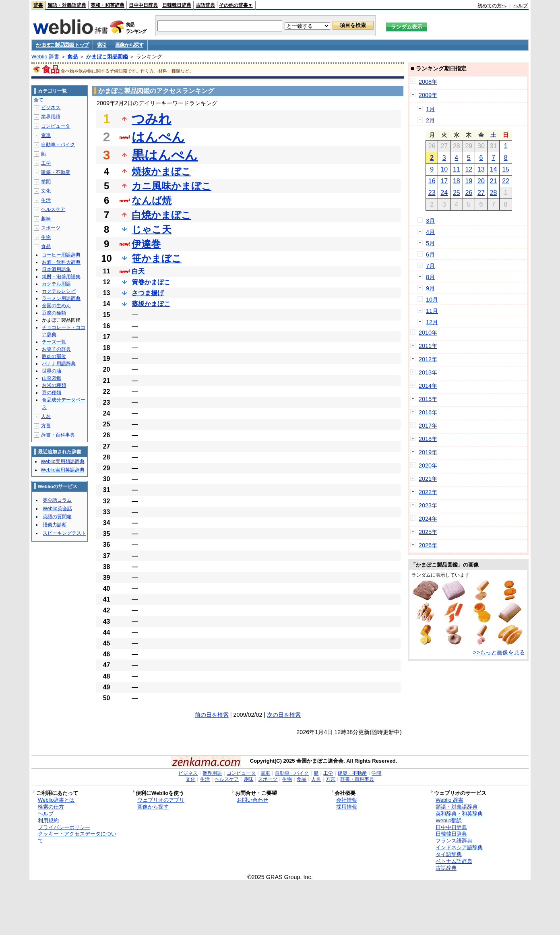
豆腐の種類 (54, 313)
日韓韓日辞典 (177, 5)
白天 (138, 271)
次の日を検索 (284, 715)
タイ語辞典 (449, 854)
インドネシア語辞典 (459, 847)
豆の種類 (52, 393)
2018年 (428, 439)
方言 (46, 426)
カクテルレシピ (59, 291)
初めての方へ (492, 6)
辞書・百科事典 (58, 435)
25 (457, 193)
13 (481, 169)
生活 (46, 200)
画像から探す (129, 45)
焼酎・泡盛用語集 (61, 277)
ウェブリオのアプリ (161, 800)
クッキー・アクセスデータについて (77, 837)
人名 (46, 416)
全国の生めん (56, 306)
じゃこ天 (152, 229)
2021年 (428, 479)
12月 (432, 322)
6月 (430, 254)
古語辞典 (205, 5)
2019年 (428, 452)
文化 (46, 191)
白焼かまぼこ (161, 215)
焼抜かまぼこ (161, 171)
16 (432, 181)
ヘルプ (521, 6)
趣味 (46, 219)
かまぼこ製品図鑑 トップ (62, 45)
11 (457, 169)
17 (444, 181)
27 (481, 193)
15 (506, 169)
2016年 (428, 412)
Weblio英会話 (57, 509)
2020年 (428, 465)
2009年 (428, 95)
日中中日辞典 (143, 5)
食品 (72, 57)
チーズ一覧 (54, 342)
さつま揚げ (148, 293)
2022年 (428, 492)
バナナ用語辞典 (59, 364)
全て (39, 100)
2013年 (428, 372)
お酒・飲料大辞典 (61, 262)
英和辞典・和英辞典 (459, 814)
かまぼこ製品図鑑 (107, 57)
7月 (430, 266)
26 (469, 193)
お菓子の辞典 (56, 349)
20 (481, 181)
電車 (46, 135)
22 (506, 181)
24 (444, 193)
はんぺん (158, 137)
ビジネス (51, 108)
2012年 (428, 359)
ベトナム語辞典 (454, 861)
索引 (102, 45)
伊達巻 (146, 244)
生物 (46, 237)
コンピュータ (56, 126)
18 (457, 181)
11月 (432, 311)
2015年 (428, 399)
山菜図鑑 (52, 378)
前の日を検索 (212, 715)
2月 (430, 120)
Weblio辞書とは (56, 800)
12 (469, 169)
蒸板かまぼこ (151, 304)
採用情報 (347, 807)
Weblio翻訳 (449, 820)
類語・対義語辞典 (67, 5)
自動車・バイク (58, 145)
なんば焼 (152, 200)
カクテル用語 (56, 284)
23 (432, 193)
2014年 (428, 386)
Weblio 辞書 (45, 57)
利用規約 (48, 820)
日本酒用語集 (56, 269)
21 (494, 181)
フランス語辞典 (454, 841)
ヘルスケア (53, 209)
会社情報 (347, 800)
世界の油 (52, 371)
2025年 (428, 532)
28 (494, 193)
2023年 (428, 505)
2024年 (428, 519)
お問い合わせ (252, 800)
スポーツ (51, 228)
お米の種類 (54, 385)
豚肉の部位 (54, 356)
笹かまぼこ (157, 258)
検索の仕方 (51, 807)
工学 (46, 163)
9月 (430, 288)
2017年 (428, 426)
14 (494, 169)
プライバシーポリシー (64, 827)
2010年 (428, 333)
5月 (430, 243)
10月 (432, 300)
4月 (430, 232)
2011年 (428, 346)
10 (444, 169)
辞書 (38, 5)
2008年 (428, 82)
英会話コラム (57, 500)
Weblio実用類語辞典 (62, 461)
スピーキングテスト (64, 533)
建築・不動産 (56, 172)
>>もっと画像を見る (499, 652)
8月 (430, 277)
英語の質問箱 (57, 517)
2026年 (428, 545)
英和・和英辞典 (107, 5)
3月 (430, 221)
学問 (46, 182)
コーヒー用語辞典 (61, 255)
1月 (430, 109)
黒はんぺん (165, 155)
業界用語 (51, 117)
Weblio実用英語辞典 (62, 470)
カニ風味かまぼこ (172, 186)
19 (469, 181)
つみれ (152, 119)
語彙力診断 (55, 525)
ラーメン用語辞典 (61, 298)
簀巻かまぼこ (151, 282)
